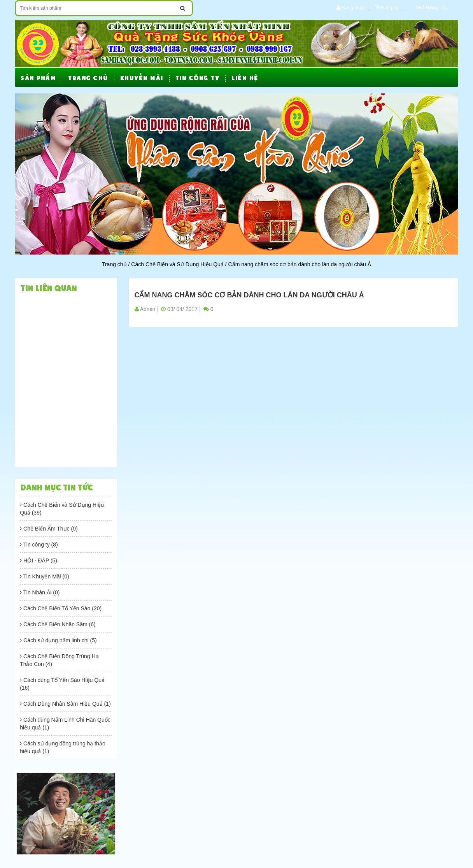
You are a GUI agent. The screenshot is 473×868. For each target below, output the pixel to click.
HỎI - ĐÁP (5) (39, 561)
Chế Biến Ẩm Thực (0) (49, 529)
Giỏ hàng (427, 8)
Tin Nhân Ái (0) (40, 592)
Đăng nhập (353, 8)
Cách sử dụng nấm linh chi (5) (58, 640)
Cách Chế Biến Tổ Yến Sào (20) (61, 608)
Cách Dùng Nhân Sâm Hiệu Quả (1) (65, 704)
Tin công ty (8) (39, 545)
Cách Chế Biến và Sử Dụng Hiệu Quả (177, 264)
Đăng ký (389, 8)
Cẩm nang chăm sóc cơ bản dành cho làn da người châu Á (249, 295)
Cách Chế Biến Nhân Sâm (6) (58, 624)
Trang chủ (114, 264)
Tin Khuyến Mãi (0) (45, 576)
